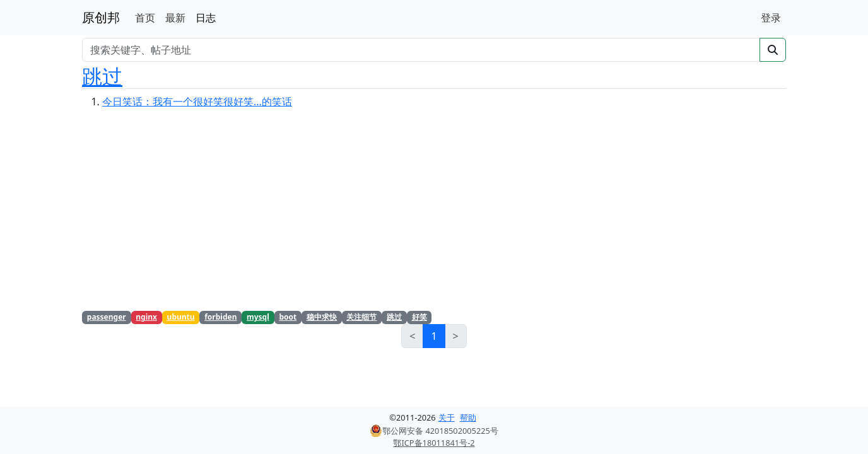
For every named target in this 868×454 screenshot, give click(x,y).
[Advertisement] (434, 214)
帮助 (468, 417)
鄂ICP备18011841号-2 (434, 443)
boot (288, 317)
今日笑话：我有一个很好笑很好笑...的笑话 (197, 102)
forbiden (220, 317)
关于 (447, 417)
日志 (206, 18)
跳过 (102, 76)
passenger (107, 317)
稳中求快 (322, 317)
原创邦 (101, 17)
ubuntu (181, 317)
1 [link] (434, 336)
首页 (145, 18)
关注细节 (361, 317)
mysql (258, 317)
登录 (771, 18)
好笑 (419, 317)
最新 (175, 18)
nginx (146, 317)
